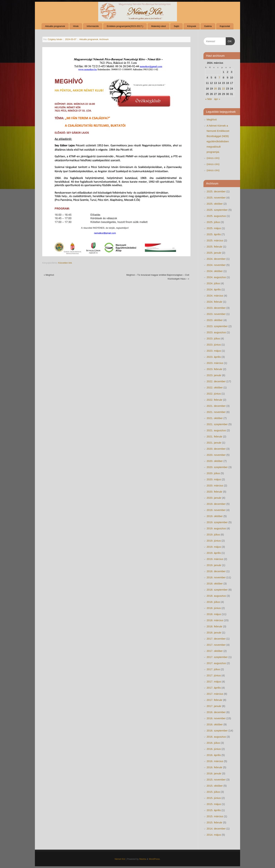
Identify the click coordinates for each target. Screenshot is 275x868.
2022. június (214, 394)
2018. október (215, 583)
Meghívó (49, 275)
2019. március (215, 559)
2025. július (213, 222)
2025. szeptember (217, 210)
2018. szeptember (217, 590)
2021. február (214, 436)
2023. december (216, 308)
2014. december (216, 829)
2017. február (214, 700)
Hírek (76, 26)
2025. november (216, 198)
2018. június (214, 608)
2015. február (214, 822)
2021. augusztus (216, 430)
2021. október (215, 418)
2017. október (215, 651)
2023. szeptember (217, 326)
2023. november (216, 314)
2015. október (215, 786)
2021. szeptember (217, 424)
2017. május (214, 681)
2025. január (214, 253)
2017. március (215, 694)
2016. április (214, 755)
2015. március (215, 816)
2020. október (215, 461)
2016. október (215, 724)
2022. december (216, 381)
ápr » (217, 99)
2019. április (214, 553)
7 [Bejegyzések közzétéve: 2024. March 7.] (219, 77)
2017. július (213, 669)
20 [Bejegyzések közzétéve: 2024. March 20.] (215, 88)
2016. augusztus (216, 737)
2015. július (213, 792)
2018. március (215, 620)
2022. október (215, 387)
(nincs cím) (213, 158)
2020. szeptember (217, 467)
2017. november (216, 645)
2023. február (214, 369)
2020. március (215, 485)
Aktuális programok (55, 26)
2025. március (215, 240)
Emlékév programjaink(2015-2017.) (125, 26)
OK (229, 41)
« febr (209, 99)
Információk (93, 26)
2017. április (214, 688)
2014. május (214, 835)
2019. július (213, 534)
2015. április (214, 810)
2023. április (214, 357)
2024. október (215, 271)
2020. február (214, 492)
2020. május (214, 479)
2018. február (214, 626)
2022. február (214, 400)
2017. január (214, 706)
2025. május (214, 228)
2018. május (214, 614)
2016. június (214, 749)
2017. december (216, 639)
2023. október (215, 320)
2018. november (216, 577)
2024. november (216, 265)
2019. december (216, 504)
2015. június (214, 798)
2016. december (216, 712)
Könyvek (192, 26)
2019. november (216, 510)
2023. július (213, 338)
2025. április (214, 234)
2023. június (214, 345)
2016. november (216, 718)
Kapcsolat (225, 26)
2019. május (214, 547)
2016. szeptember (217, 731)
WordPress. (155, 859)
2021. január (214, 443)
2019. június (214, 541)
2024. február (214, 302)
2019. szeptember (217, 522)
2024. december (216, 259)
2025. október (215, 204)
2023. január (214, 375)
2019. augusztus (216, 528)
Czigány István (55, 39)
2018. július (213, 602)
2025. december (216, 191)
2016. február (214, 767)
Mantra (143, 859)
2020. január (214, 498)
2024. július (213, 283)
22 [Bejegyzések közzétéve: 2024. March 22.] (224, 88)
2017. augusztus (216, 663)
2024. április (214, 289)
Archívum (104, 39)
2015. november (216, 780)
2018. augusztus (216, 596)
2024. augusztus (216, 277)
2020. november (216, 455)
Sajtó (176, 26)
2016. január (214, 773)
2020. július (213, 473)
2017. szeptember (217, 657)
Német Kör (120, 859)
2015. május (214, 804)
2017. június (214, 675)
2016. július (213, 743)
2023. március (215, 363)
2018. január (214, 632)
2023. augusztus (216, 332)
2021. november (216, 412)
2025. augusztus (216, 216)
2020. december (216, 449)
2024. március (215, 296)
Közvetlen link (65, 263)
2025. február (214, 247)
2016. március (215, 761)
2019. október (215, 516)
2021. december (216, 406)
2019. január (214, 565)
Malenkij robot (158, 26)
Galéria (208, 26)
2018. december (216, 571)
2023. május (214, 351)
